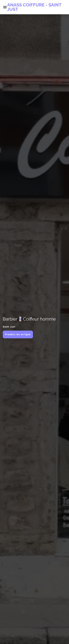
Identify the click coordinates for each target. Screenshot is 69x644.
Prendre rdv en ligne (18, 334)
